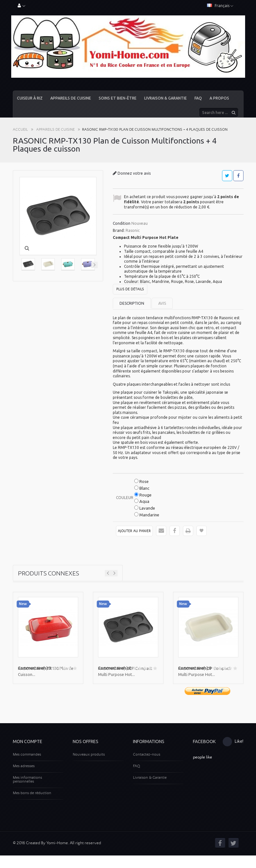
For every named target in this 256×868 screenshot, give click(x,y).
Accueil (20, 130)
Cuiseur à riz (30, 98)
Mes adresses (24, 766)
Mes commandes (27, 754)
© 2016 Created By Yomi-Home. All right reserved (57, 856)
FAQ (198, 98)
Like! (233, 742)
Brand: (119, 230)
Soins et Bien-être (118, 98)
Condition (122, 223)
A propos (219, 98)
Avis (162, 303)
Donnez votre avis (134, 173)
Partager (238, 176)
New (23, 604)
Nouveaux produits (89, 754)
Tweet (227, 176)
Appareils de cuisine (71, 98)
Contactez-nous (147, 754)
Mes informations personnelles (27, 780)
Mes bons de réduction (32, 793)
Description (132, 303)
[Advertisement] (128, 815)
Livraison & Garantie (165, 98)
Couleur (125, 498)
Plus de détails (130, 289)
